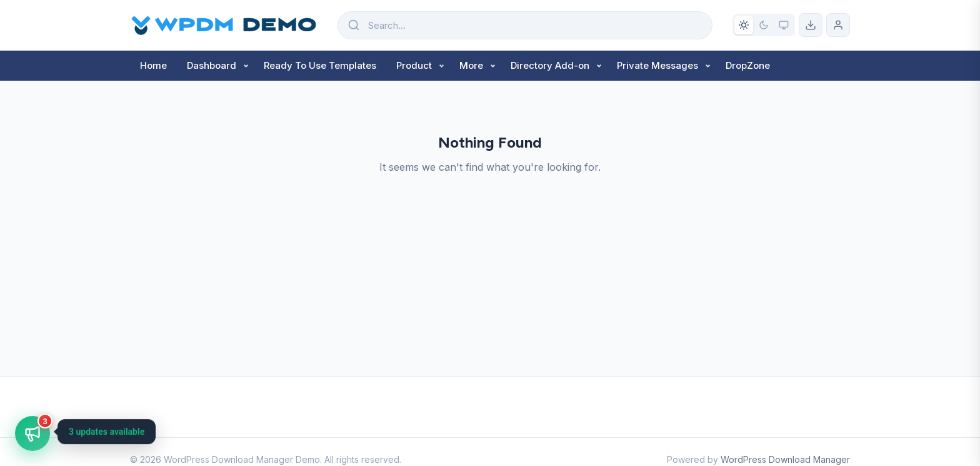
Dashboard (212, 65)
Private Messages (657, 65)
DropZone (748, 65)
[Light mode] (744, 25)
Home (153, 65)
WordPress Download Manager (785, 459)
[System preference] (784, 25)
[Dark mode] (764, 25)
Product (414, 65)
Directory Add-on (550, 65)
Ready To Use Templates (320, 65)
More (471, 65)
